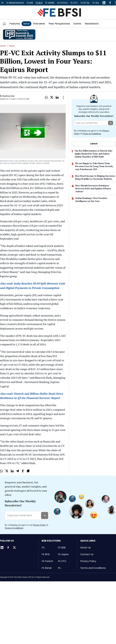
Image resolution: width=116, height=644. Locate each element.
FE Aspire (50, 3)
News (26, 24)
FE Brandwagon (15, 3)
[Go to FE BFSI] (59, 12)
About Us (85, 548)
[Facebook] (110, 3)
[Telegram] (17, 471)
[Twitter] (14, 548)
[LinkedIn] (104, 3)
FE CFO (74, 3)
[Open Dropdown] (63, 97)
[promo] (19, 35)
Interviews (39, 24)
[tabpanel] (94, 177)
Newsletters (92, 24)
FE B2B (30, 3)
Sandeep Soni (8, 96)
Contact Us (87, 554)
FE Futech (63, 3)
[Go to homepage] (5, 24)
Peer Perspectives (59, 24)
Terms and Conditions (93, 568)
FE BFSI (39, 3)
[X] (52, 97)
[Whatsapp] (46, 97)
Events (77, 24)
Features (15, 24)
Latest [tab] (94, 144)
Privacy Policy (40, 525)
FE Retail (85, 3)
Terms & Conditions (92, 133)
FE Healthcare (65, 568)
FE (3, 3)
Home (3, 46)
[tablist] (94, 144)
